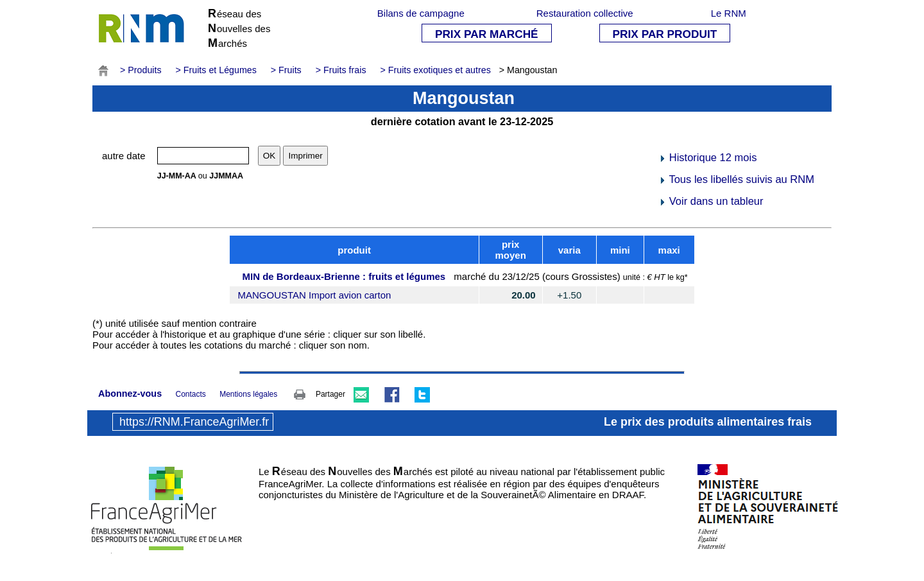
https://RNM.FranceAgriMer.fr (194, 422)
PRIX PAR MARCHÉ (487, 34)
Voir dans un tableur (711, 201)
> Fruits (286, 70)
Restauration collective (585, 13)
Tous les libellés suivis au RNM (736, 179)
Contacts (190, 394)
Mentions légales (248, 394)
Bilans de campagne (421, 13)
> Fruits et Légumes (216, 70)
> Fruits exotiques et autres (435, 70)
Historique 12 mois (707, 157)
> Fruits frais (341, 70)
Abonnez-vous (130, 394)
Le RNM (729, 13)
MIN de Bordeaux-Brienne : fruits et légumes (344, 276)
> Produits (141, 70)
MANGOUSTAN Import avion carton (314, 295)
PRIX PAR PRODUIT (665, 34)
